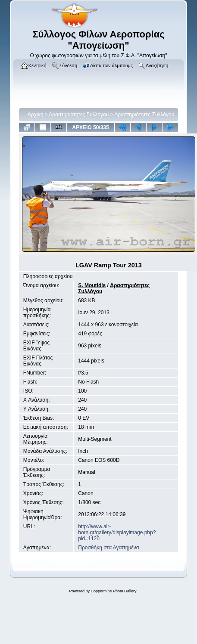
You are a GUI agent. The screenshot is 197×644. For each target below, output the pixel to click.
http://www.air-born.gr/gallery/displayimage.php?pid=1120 (117, 533)
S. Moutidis (92, 285)
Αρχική (35, 115)
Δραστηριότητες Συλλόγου (79, 115)
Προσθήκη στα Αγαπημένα (108, 548)
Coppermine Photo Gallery (113, 591)
